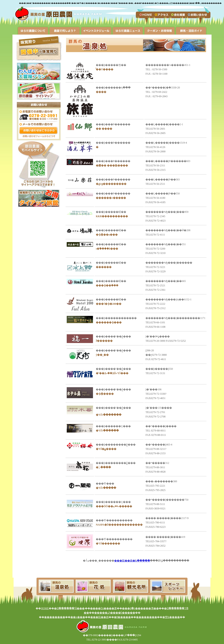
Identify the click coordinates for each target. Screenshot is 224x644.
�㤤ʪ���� (171, 617)
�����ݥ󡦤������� (102, 613)
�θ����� (122, 617)
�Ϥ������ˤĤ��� (69, 608)
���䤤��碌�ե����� (132, 561)
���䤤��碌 (100, 617)
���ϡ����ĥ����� (122, 613)
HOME (45, 608)
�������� (55, 617)
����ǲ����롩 (103, 608)
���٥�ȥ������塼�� (140, 608)
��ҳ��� (78, 617)
